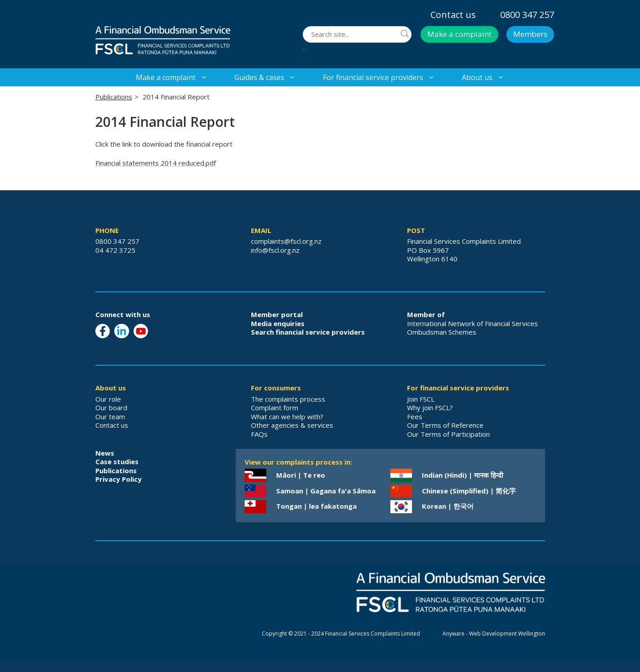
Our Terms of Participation (448, 434)
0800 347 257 (527, 15)
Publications (114, 97)
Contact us (453, 15)
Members (530, 34)
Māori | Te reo (301, 475)
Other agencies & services (292, 425)
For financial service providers (386, 77)
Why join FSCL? (430, 408)
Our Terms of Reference (445, 425)
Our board (111, 408)
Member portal (277, 314)
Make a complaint (459, 34)
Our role (108, 399)
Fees (415, 417)
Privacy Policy (119, 479)
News (105, 453)
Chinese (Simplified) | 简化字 (469, 491)
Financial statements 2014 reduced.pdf (156, 163)
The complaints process (288, 399)
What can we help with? (287, 417)
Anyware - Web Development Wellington (494, 634)
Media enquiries (278, 323)
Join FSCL (421, 399)
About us (490, 77)
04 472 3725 (115, 250)
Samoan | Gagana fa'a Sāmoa (326, 491)
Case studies (117, 461)
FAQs (259, 434)
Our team (110, 417)
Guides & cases (272, 77)
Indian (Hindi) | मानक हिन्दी (463, 475)
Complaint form (275, 408)
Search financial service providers (308, 332)
